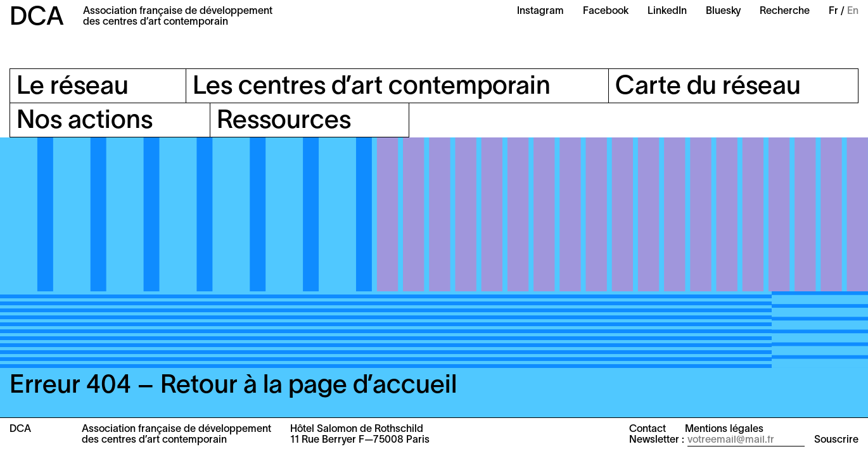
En (853, 11)
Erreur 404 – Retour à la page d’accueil (233, 386)
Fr (833, 11)
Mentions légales (724, 429)
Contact (648, 429)
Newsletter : (657, 440)
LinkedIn (667, 11)
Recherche (785, 11)
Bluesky (723, 11)
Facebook (606, 11)
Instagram (540, 11)
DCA (37, 18)
